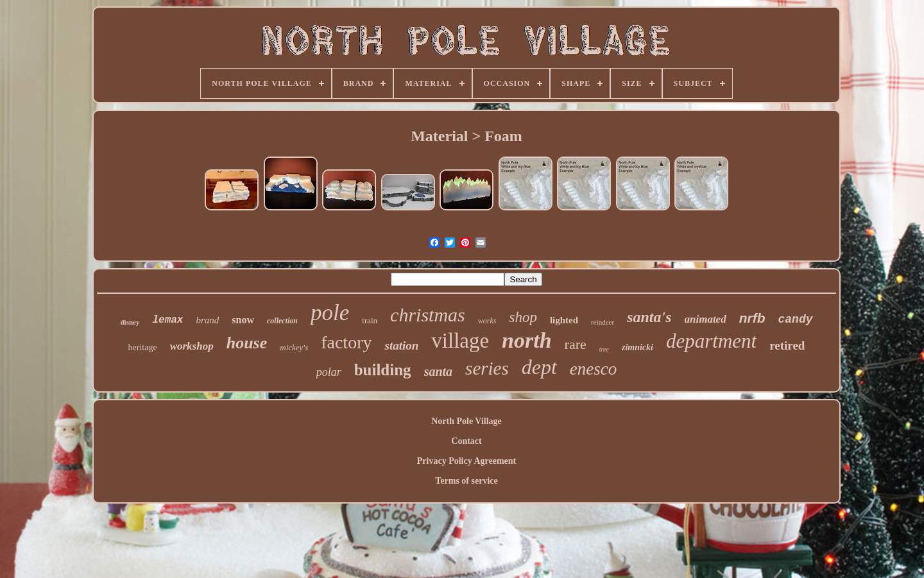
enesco (593, 369)
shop (523, 317)
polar (329, 372)
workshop (192, 346)
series (487, 368)
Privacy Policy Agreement (466, 461)
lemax (167, 320)
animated (706, 319)
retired (787, 345)
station (401, 345)
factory (346, 342)
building (383, 370)
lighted (564, 320)
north (527, 340)
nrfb (752, 318)
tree (604, 349)
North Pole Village (466, 421)
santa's (649, 317)
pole (330, 313)
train (370, 320)
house (247, 343)
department (711, 341)
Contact (466, 441)
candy (796, 319)
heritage (143, 347)
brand (207, 320)
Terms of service (466, 481)
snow (243, 320)
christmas (428, 315)
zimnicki (637, 347)
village (460, 341)
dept (539, 367)
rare (576, 344)
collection (282, 321)
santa (438, 371)
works (487, 321)
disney (130, 322)
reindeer (603, 322)
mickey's (294, 347)
